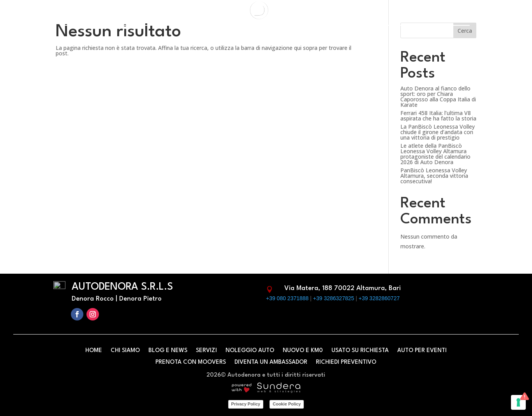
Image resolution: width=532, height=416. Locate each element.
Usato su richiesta (360, 351)
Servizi (206, 351)
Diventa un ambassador (271, 363)
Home (94, 351)
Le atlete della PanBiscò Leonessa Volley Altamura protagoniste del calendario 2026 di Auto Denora (435, 154)
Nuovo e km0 (303, 351)
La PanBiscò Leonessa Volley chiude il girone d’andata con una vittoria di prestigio (438, 132)
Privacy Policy (246, 404)
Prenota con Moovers (191, 363)
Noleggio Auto (250, 351)
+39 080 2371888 (287, 298)
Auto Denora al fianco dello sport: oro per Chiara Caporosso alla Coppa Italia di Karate (438, 96)
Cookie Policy (287, 404)
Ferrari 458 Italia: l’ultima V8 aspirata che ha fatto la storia (438, 116)
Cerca (465, 31)
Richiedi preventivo (346, 363)
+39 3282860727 (379, 298)
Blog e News (168, 351)
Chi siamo (125, 351)
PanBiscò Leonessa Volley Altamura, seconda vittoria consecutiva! (434, 176)
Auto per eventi (422, 351)
